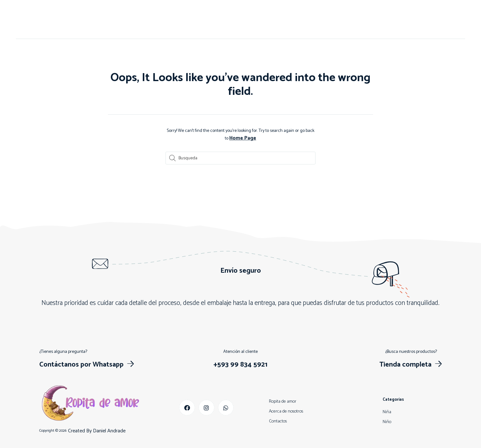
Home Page (243, 138)
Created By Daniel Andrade (97, 431)
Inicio (140, 19)
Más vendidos (332, 19)
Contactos (219, 19)
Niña (266, 19)
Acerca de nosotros (177, 19)
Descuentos (294, 19)
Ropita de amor (283, 401)
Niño (246, 19)
